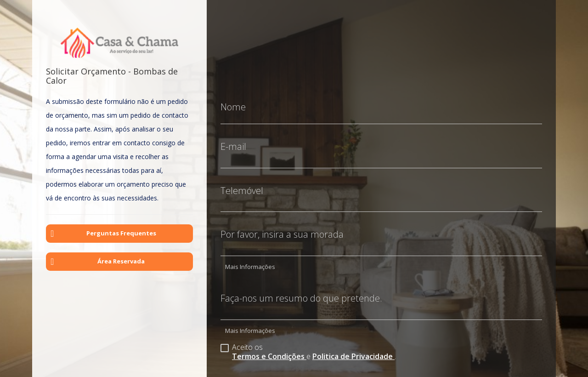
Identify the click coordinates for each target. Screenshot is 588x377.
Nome (233, 100)
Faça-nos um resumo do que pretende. (301, 291)
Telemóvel (242, 184)
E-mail (233, 140)
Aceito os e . (308, 345)
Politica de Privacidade (353, 349)
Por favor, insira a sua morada (282, 228)
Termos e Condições (269, 349)
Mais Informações (250, 260)
